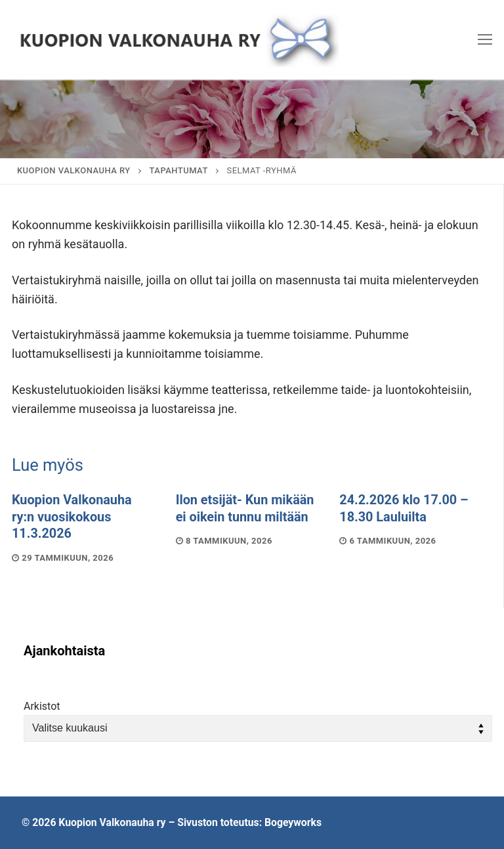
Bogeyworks (293, 822)
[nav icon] (485, 40)
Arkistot (42, 706)
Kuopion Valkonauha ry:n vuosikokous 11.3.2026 (72, 517)
